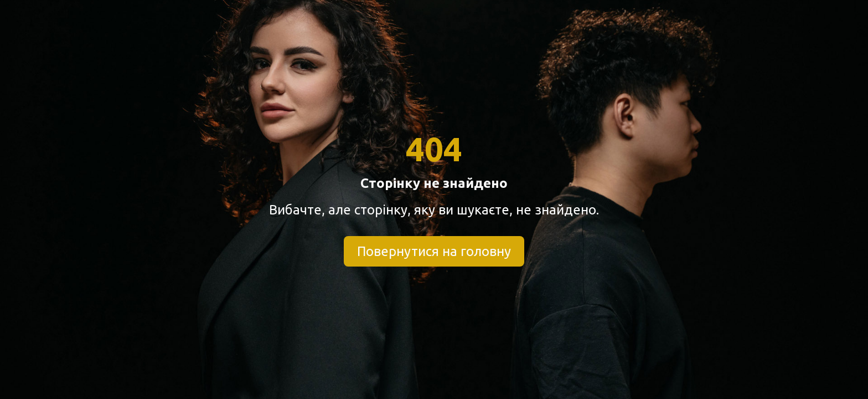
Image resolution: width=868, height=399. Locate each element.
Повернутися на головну (434, 251)
